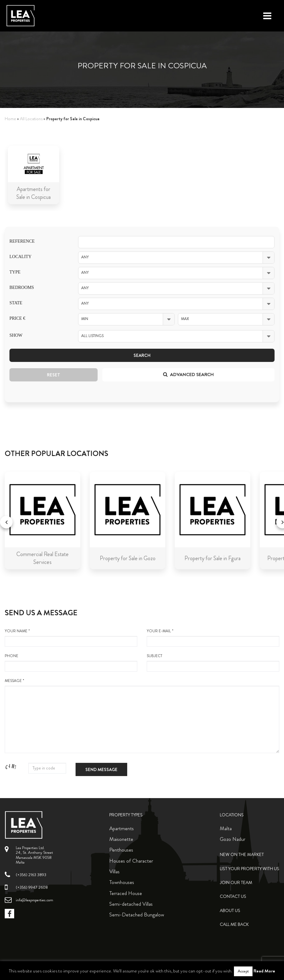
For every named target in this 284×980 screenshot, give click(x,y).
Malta (226, 828)
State (16, 303)
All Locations (31, 119)
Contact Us (233, 896)
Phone (71, 662)
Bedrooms (22, 287)
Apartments (122, 828)
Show (16, 335)
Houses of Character (131, 861)
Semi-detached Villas (131, 904)
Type (15, 272)
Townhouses (122, 882)
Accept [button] (243, 971)
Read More (264, 971)
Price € (17, 318)
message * (142, 716)
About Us (230, 911)
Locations (232, 815)
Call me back (234, 924)
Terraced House (126, 893)
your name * (71, 638)
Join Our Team (236, 883)
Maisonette (121, 839)
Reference (22, 241)
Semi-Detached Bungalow (137, 915)
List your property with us (250, 869)
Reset (54, 375)
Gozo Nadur (233, 839)
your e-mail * (213, 638)
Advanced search (188, 375)
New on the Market (242, 855)
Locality (20, 257)
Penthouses (121, 850)
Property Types (126, 815)
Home (10, 119)
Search (142, 355)
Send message (101, 769)
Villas (114, 871)
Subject (213, 662)
